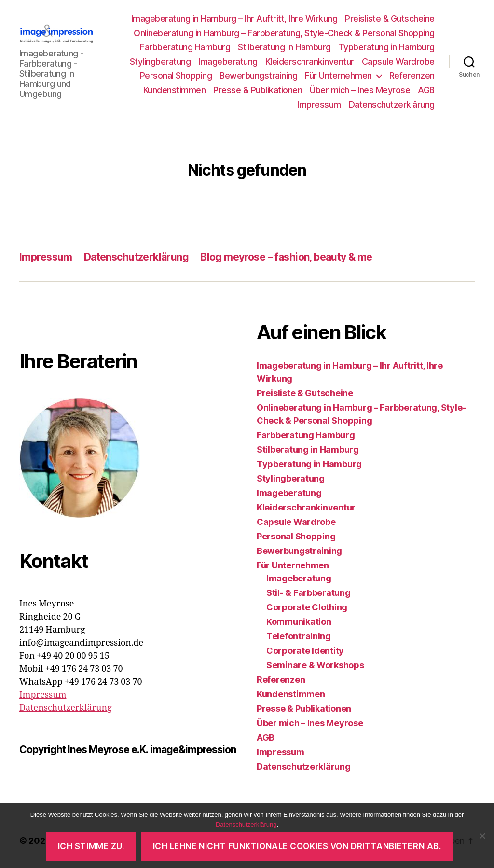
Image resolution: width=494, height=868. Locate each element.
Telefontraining (299, 636)
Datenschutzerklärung (392, 104)
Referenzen (412, 76)
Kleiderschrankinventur (310, 62)
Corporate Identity (305, 651)
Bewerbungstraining (258, 76)
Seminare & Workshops (315, 665)
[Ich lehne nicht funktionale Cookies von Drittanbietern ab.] (482, 836)
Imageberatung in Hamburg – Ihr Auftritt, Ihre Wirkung (234, 19)
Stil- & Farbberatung (309, 593)
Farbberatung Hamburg (185, 47)
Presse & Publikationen (258, 90)
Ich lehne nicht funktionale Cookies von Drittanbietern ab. (297, 846)
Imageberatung (228, 62)
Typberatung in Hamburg (387, 47)
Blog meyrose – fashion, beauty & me (286, 257)
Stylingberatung (160, 62)
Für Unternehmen (338, 76)
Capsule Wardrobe (398, 62)
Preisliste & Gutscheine (390, 19)
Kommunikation (299, 622)
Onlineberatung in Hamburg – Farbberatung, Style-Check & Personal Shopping (284, 33)
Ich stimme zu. (91, 846)
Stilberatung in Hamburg (284, 47)
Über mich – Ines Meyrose (360, 90)
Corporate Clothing (307, 607)
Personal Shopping (176, 76)
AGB (426, 90)
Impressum (319, 104)
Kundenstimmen (175, 90)
